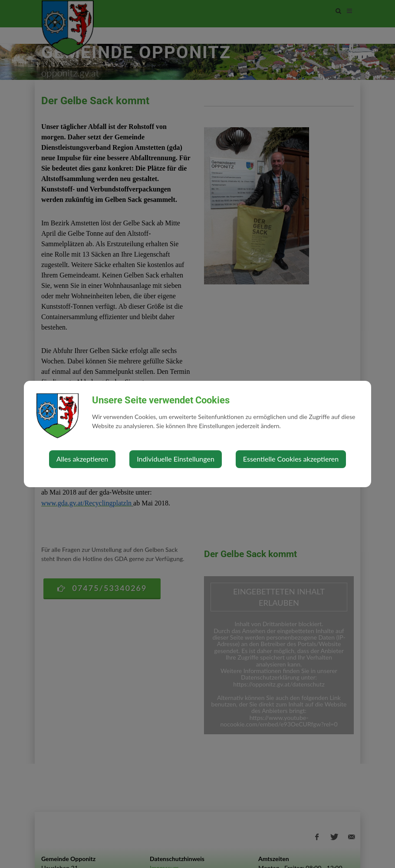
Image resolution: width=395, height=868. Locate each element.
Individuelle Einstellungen (176, 459)
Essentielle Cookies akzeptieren (291, 459)
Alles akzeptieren (82, 459)
